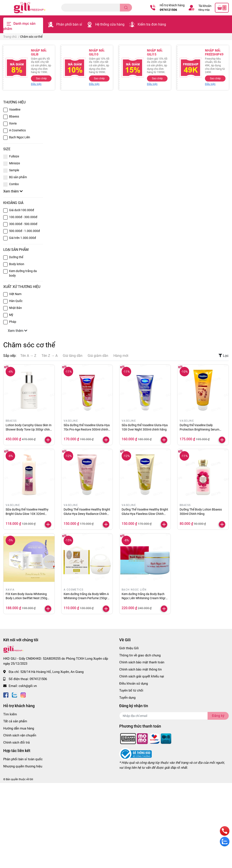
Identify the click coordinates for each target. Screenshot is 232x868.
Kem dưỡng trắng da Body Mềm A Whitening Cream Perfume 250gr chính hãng (86, 598)
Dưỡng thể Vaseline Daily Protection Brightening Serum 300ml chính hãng (199, 429)
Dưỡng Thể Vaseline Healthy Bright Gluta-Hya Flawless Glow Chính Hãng (145, 514)
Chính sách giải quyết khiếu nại (142, 676)
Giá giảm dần (98, 356)
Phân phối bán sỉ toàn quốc (23, 759)
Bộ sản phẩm (18, 177)
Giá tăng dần (73, 356)
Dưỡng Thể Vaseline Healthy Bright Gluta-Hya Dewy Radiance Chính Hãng (87, 514)
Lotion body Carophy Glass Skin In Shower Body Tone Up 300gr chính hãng (29, 429)
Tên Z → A (50, 356)
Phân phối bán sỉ (69, 24)
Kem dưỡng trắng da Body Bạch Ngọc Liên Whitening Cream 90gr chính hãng (144, 598)
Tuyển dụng (127, 698)
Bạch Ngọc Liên (20, 137)
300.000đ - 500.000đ (23, 224)
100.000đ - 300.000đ (23, 217)
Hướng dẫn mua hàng (19, 728)
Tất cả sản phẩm (15, 721)
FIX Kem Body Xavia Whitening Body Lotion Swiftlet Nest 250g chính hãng (26, 598)
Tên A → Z (28, 356)
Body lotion (17, 264)
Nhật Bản (15, 308)
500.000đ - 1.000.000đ (24, 231)
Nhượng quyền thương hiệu (23, 766)
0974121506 (168, 10)
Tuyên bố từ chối (131, 690)
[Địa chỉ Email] (174, 716)
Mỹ (11, 315)
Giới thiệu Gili (129, 648)
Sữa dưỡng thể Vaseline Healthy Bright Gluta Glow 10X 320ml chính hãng (27, 514)
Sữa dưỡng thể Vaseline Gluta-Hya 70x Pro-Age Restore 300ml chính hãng (87, 429)
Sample (14, 170)
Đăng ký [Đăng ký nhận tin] (218, 716)
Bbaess (14, 116)
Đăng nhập (204, 10)
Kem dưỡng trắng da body (23, 273)
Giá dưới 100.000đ (22, 210)
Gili (31, 779)
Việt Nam (15, 294)
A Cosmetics (17, 130)
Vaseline (15, 109)
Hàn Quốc (16, 301)
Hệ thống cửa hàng (110, 24)
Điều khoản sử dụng (134, 684)
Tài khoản (205, 6)
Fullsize (14, 156)
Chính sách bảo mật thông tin (140, 669)
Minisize (14, 163)
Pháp (13, 322)
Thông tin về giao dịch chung (140, 655)
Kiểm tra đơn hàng (152, 24)
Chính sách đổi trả (16, 742)
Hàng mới (121, 356)
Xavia (13, 123)
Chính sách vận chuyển (20, 735)
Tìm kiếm (10, 714)
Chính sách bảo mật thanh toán (142, 662)
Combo (14, 184)
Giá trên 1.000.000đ (23, 238)
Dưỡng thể (16, 257)
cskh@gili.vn (28, 686)
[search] (126, 8)
